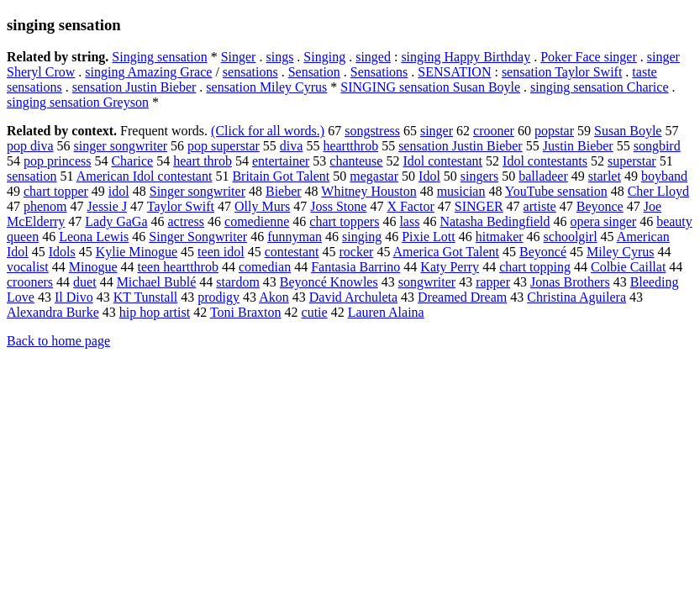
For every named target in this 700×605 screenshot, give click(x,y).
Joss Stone (338, 206)
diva (292, 146)
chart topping (535, 267)
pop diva (30, 146)
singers (479, 176)
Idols (62, 252)
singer (437, 131)
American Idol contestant (145, 176)
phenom (45, 206)
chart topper (56, 191)
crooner (494, 131)
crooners (30, 282)
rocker (357, 252)
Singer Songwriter (198, 237)
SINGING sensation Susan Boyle (430, 87)
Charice (132, 161)
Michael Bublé (157, 282)
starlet (605, 176)
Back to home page (58, 341)
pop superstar (224, 146)
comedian (265, 267)
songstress (372, 131)
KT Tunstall (146, 297)
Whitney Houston (368, 191)
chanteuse (356, 161)
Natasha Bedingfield (495, 221)
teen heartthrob (178, 267)
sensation (32, 176)
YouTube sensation (556, 191)
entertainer (281, 161)
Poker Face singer (589, 57)
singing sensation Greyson (78, 102)
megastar (374, 176)
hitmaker (500, 237)
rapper (493, 282)
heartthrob (350, 146)
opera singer (603, 221)
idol (119, 191)
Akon (274, 297)
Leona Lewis (94, 237)
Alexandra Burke (53, 312)
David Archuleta (353, 297)
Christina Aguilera (576, 297)
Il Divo (74, 297)
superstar (632, 161)
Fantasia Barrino (355, 267)
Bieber (284, 191)
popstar (554, 131)
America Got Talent (447, 252)
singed (373, 57)
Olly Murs (262, 206)
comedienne (257, 221)
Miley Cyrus (620, 252)
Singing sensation (159, 57)
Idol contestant (442, 161)
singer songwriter (121, 146)
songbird (657, 146)
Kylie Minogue (137, 252)
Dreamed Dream (462, 297)
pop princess (57, 161)
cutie (315, 312)
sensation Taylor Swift (562, 72)
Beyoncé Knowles (329, 282)
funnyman (295, 237)
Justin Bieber (578, 146)
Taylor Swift (181, 206)
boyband (664, 176)
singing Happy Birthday (466, 57)
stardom (238, 282)
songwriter (427, 282)
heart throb (203, 161)
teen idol (221, 252)
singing (362, 237)
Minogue (93, 267)
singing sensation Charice (599, 87)
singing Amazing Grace (148, 72)
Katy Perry (450, 267)
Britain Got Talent (281, 176)
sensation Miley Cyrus (266, 87)
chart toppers (344, 221)
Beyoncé (543, 252)
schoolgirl (571, 237)
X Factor (410, 206)
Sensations (379, 72)
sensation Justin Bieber (134, 87)
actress (187, 221)
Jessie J (108, 206)
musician (461, 191)
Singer (239, 57)
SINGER (479, 206)
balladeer (543, 176)
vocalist (28, 267)
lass (409, 221)
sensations (250, 72)
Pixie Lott (429, 237)
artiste (540, 206)
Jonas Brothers (570, 282)
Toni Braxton (246, 312)
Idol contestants (545, 161)
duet (85, 282)
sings (279, 57)
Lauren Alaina (386, 312)
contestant (292, 252)
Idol (429, 176)
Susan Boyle (628, 131)
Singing (324, 57)
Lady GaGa (116, 221)
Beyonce (600, 206)
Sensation (314, 72)
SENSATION (454, 72)
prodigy (218, 297)
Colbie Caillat (628, 267)
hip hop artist (155, 312)
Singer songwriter (197, 191)
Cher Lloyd (658, 191)
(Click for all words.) (268, 131)
